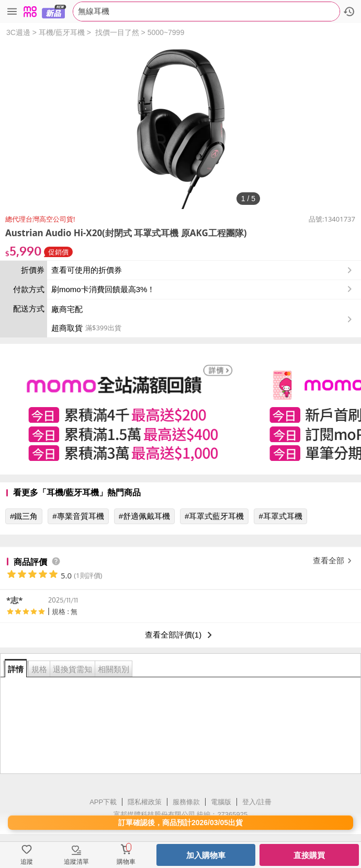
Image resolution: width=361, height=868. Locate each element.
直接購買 (309, 855)
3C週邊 (18, 32)
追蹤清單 (76, 862)
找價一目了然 (117, 32)
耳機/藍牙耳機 (62, 32)
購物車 (126, 862)
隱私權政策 (145, 802)
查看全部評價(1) (180, 635)
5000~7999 (166, 32)
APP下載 (103, 802)
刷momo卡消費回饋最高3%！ (103, 289)
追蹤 (27, 862)
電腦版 (221, 802)
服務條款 (186, 802)
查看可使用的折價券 (203, 270)
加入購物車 (206, 855)
